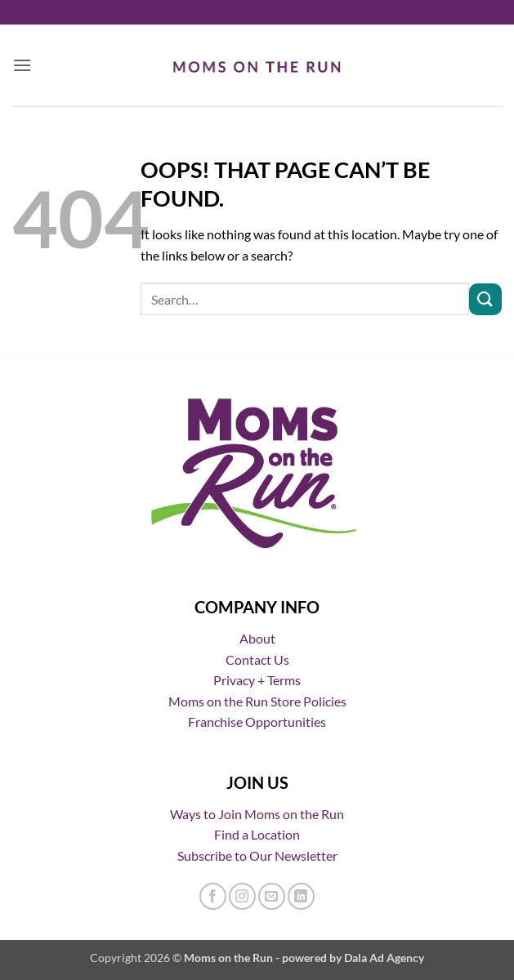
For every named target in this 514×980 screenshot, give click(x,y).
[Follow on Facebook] (213, 896)
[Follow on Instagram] (242, 896)
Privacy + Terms (257, 680)
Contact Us (257, 659)
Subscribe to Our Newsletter (257, 855)
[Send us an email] (272, 896)
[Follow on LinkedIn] (301, 896)
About (257, 638)
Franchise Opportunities (257, 722)
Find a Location (257, 834)
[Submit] (485, 299)
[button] (22, 65)
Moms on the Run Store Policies (257, 701)
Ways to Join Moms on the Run (257, 814)
